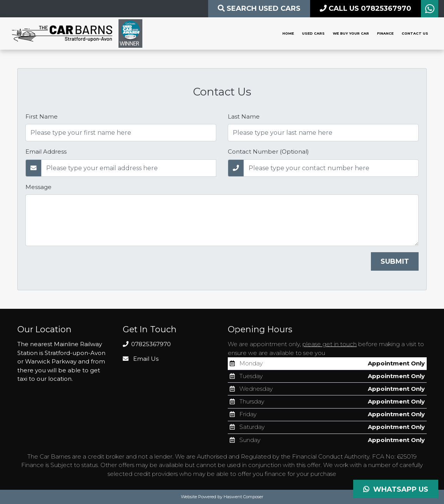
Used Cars (313, 33)
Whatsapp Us (396, 489)
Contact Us (415, 33)
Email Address (46, 152)
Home (288, 33)
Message (38, 187)
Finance (385, 33)
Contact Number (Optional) (268, 152)
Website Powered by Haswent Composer (222, 497)
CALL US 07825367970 (366, 8)
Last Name (244, 116)
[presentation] (84, 267)
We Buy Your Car (351, 33)
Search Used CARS (259, 8)
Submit (395, 261)
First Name (42, 116)
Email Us (141, 359)
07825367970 (147, 344)
